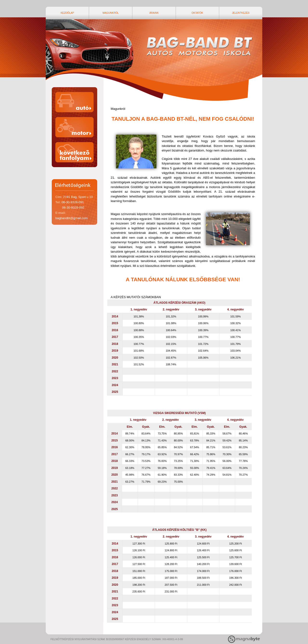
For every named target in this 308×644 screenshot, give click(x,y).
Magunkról (117, 13)
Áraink (161, 13)
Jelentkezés (247, 13)
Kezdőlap (74, 13)
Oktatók (204, 13)
